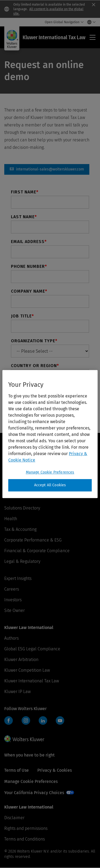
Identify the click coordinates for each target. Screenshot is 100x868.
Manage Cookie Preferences (31, 781)
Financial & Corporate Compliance (37, 551)
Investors (13, 600)
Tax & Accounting (20, 529)
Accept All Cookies (50, 485)
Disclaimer (14, 818)
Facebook (9, 720)
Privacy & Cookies (55, 770)
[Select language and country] (90, 22)
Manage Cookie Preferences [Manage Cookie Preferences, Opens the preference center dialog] (50, 472)
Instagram (26, 720)
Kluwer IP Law (17, 692)
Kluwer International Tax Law (32, 681)
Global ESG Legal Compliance (32, 649)
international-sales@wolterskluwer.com (47, 169)
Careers (12, 589)
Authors (11, 638)
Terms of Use (17, 770)
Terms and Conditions (25, 839)
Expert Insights (18, 578)
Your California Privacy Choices (34, 793)
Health (11, 519)
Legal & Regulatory (22, 561)
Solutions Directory (22, 508)
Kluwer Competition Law (27, 670)
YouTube (60, 720)
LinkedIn (43, 720)
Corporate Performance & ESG (33, 540)
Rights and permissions (26, 828)
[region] (50, 434)
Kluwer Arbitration (21, 660)
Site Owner (15, 610)
